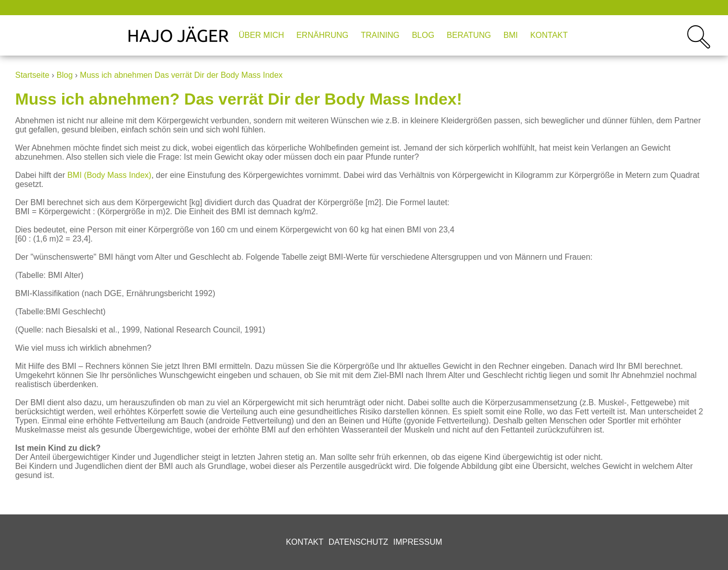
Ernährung (322, 35)
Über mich (261, 35)
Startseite (32, 75)
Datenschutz (358, 542)
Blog (423, 35)
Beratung (469, 35)
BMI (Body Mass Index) (109, 175)
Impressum (418, 542)
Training (380, 35)
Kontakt (549, 35)
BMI (511, 35)
